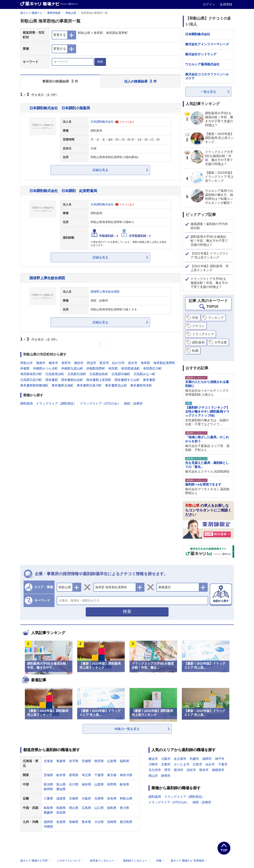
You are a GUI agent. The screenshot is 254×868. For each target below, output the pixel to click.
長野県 (112, 784)
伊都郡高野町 (96, 368)
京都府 (74, 798)
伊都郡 (25, 368)
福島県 (124, 761)
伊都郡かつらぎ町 (45, 368)
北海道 (48, 761)
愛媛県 (48, 812)
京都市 (166, 764)
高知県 (61, 812)
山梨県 (99, 784)
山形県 (112, 761)
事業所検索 (54, 13)
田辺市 (91, 363)
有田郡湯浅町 (130, 368)
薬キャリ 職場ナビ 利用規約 (189, 861)
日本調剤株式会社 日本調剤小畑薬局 (60, 108)
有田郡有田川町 (31, 374)
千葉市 (223, 764)
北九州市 (155, 770)
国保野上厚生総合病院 (47, 278)
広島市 (197, 764)
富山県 (61, 784)
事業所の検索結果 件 (60, 81)
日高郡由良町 (99, 374)
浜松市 (191, 770)
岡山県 (74, 808)
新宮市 (104, 363)
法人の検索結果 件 (140, 81)
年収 (195, 318)
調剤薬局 (26, 403)
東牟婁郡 (149, 380)
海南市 (41, 363)
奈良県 (112, 798)
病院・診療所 (133, 403)
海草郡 (145, 363)
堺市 (167, 770)
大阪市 (166, 759)
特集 (161, 861)
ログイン (209, 4)
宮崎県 (112, 822)
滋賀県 (61, 798)
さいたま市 (182, 764)
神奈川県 (126, 775)
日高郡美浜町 (55, 374)
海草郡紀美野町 (164, 363)
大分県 (99, 822)
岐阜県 (124, 784)
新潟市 (179, 770)
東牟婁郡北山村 (116, 385)
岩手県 (74, 761)
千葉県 (99, 775)
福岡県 (48, 822)
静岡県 (48, 789)
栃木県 (61, 775)
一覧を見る (208, 92)
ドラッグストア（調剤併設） (56, 403)
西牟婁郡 (52, 380)
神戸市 (220, 759)
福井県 (86, 784)
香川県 (124, 808)
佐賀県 (61, 822)
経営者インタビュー (104, 861)
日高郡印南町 (121, 374)
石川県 (74, 784)
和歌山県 (71, 13)
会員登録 (226, 4)
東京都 (112, 775)
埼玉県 (86, 775)
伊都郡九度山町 (72, 368)
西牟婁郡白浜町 (72, 380)
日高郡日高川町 (31, 380)
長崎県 (74, 822)
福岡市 (207, 759)
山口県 (99, 808)
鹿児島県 (126, 822)
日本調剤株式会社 (102, 122)
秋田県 (99, 761)
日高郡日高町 (77, 374)
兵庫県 (99, 798)
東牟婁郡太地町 (63, 385)
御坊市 (79, 363)
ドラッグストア (203, 334)
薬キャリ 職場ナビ (31, 13)
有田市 (66, 363)
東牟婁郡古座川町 (89, 385)
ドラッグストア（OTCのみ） (100, 403)
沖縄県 (48, 827)
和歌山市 (26, 363)
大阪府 (86, 798)
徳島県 (112, 808)
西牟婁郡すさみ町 (127, 380)
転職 (195, 351)
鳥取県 (48, 808)
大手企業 (221, 342)
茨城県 (48, 775)
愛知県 (61, 789)
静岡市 (166, 776)
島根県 (61, 808)
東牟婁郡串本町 (141, 385)
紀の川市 (118, 363)
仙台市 (210, 764)
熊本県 (86, 822)
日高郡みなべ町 (144, 374)
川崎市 (153, 764)
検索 (100, 62)
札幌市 (194, 759)
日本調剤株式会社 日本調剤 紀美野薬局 (63, 191)
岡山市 (153, 776)
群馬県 (74, 775)
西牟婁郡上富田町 (99, 380)
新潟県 (48, 784)
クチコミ (198, 326)
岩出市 (133, 363)
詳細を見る (100, 170)
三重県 (48, 798)
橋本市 (53, 363)
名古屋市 (180, 759)
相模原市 (218, 770)
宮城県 (86, 761)
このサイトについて (71, 861)
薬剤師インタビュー (137, 861)
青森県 (61, 761)
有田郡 (113, 368)
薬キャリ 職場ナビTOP (36, 861)
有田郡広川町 (152, 368)
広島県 (86, 808)
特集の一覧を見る (127, 729)
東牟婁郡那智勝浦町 (34, 385)
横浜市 (153, 759)
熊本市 (204, 770)
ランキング (216, 318)
